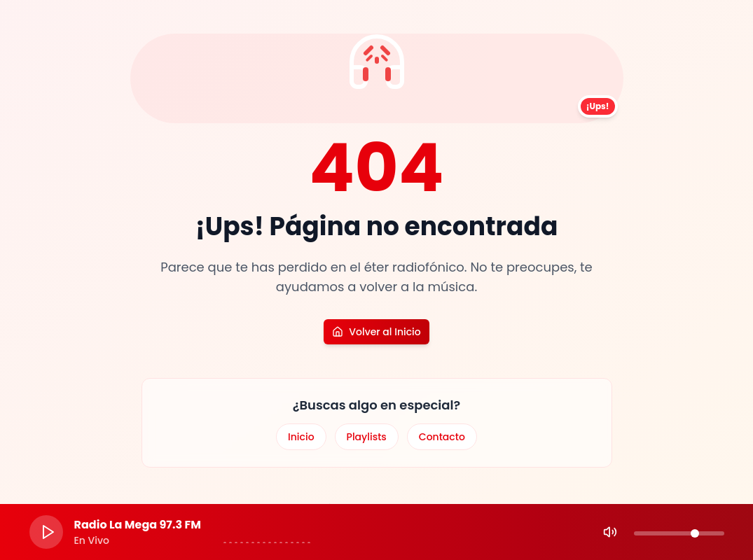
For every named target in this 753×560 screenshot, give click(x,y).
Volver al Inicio (376, 332)
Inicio (301, 437)
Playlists (367, 437)
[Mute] (610, 532)
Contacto (442, 437)
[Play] (46, 532)
